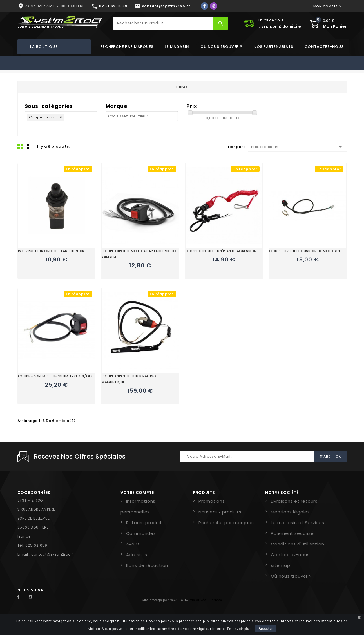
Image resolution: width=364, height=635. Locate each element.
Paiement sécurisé (292, 533)
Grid (20, 146)
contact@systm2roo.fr (53, 554)
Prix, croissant (297, 147)
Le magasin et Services (298, 523)
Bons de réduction (147, 565)
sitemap (281, 565)
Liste (30, 146)
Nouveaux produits (220, 512)
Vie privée (198, 600)
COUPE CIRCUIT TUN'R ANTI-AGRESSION (221, 251)
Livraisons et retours (294, 501)
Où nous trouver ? (221, 47)
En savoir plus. (240, 629)
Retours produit (144, 523)
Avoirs (133, 544)
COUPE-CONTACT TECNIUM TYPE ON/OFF (55, 376)
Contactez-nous (324, 47)
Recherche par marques (127, 47)
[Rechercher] (163, 23)
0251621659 (36, 545)
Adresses (137, 555)
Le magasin (177, 47)
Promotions (212, 501)
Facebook (21, 597)
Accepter (265, 629)
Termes (216, 600)
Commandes (141, 533)
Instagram (32, 597)
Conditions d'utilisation (297, 544)
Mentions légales (290, 512)
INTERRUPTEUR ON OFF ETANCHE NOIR (51, 251)
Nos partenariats (273, 47)
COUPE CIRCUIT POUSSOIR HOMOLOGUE (305, 251)
